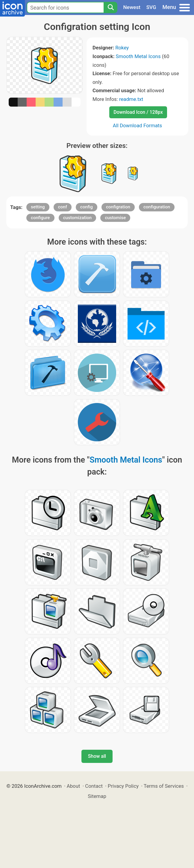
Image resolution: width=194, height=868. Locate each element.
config (87, 207)
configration (118, 207)
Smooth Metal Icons (138, 56)
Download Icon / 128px (138, 112)
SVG (151, 7)
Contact (94, 786)
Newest (132, 7)
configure (40, 218)
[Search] (110, 7)
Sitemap (97, 796)
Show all (97, 756)
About (73, 786)
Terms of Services (164, 786)
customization (77, 218)
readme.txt (131, 99)
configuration (157, 207)
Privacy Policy (123, 786)
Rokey (122, 48)
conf (63, 207)
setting (38, 207)
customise (115, 218)
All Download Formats (138, 125)
